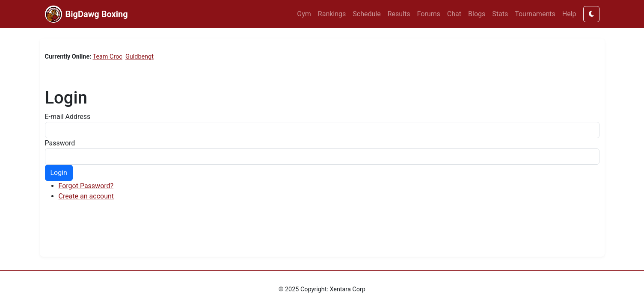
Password (60, 143)
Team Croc (108, 57)
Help (569, 14)
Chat (454, 14)
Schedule (367, 14)
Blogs (477, 14)
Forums (429, 14)
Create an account (86, 196)
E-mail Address (68, 117)
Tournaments (535, 14)
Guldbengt (139, 57)
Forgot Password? (86, 186)
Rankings (332, 14)
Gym (304, 14)
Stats (500, 14)
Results (399, 14)
